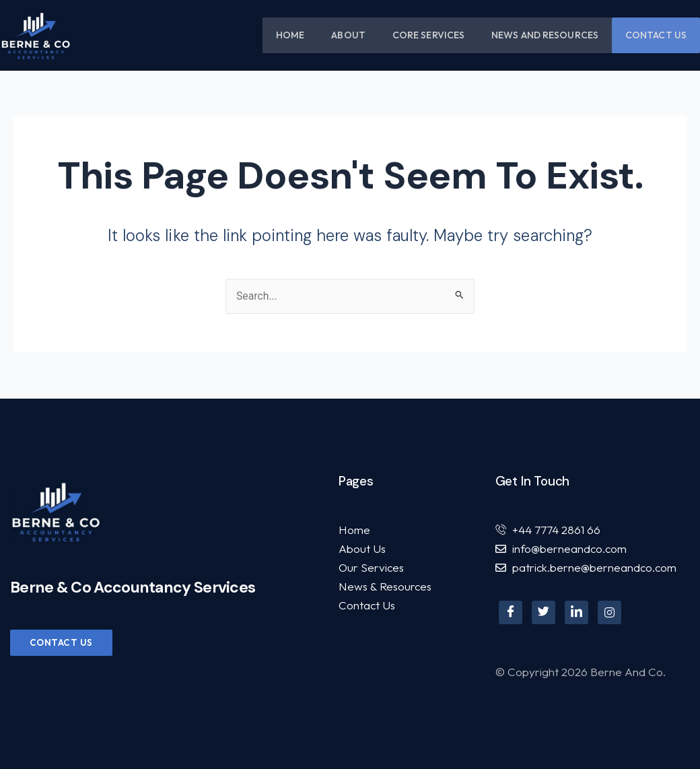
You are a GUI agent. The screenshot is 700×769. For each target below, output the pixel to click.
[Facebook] (511, 612)
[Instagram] (609, 612)
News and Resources (545, 35)
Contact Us (656, 35)
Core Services (428, 35)
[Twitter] (544, 612)
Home (290, 35)
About (348, 35)
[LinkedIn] (576, 612)
